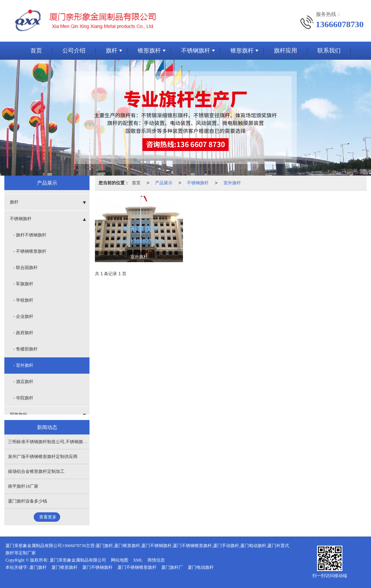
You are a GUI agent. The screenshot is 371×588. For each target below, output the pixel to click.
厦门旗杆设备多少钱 (28, 501)
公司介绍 (74, 51)
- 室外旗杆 (23, 365)
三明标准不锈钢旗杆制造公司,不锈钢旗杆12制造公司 (59, 442)
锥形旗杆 (149, 51)
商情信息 (156, 560)
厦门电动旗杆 (201, 567)
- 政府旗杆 (23, 333)
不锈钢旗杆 (196, 51)
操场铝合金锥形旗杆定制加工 (36, 471)
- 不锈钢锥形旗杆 (30, 251)
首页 (36, 51)
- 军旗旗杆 (23, 284)
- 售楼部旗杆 (26, 349)
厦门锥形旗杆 (64, 567)
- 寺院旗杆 (23, 398)
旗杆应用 (285, 51)
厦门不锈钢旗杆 (97, 567)
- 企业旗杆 (23, 316)
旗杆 (112, 51)
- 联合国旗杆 (26, 268)
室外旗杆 (232, 183)
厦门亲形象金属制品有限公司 (78, 560)
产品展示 (164, 183)
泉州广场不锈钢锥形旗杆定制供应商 (43, 457)
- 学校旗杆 (23, 300)
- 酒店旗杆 (23, 382)
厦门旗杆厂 (172, 567)
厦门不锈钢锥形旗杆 (137, 567)
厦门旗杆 (38, 567)
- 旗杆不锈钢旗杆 (30, 235)
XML (138, 560)
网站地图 (120, 560)
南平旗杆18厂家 (23, 486)
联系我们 (329, 51)
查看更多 (48, 517)
